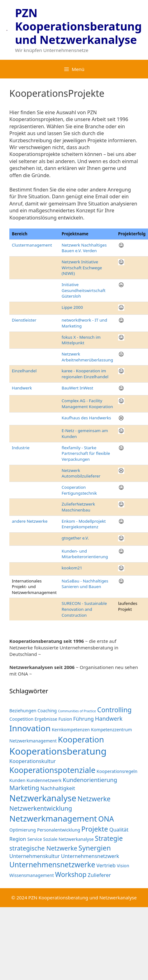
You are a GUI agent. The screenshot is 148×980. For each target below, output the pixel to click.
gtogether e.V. (75, 538)
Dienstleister (24, 320)
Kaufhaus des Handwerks (86, 418)
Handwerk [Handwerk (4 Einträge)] (109, 718)
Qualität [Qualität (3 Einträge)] (119, 829)
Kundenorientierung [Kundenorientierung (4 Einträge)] (90, 780)
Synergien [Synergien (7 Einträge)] (95, 848)
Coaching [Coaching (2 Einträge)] (47, 711)
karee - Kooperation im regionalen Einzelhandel (85, 374)
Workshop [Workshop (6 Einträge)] (71, 874)
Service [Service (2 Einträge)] (35, 839)
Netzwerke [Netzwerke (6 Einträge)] (94, 799)
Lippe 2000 (72, 307)
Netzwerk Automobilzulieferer (81, 473)
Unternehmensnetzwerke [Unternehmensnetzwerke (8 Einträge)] (52, 865)
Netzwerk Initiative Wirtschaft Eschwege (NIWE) (82, 268)
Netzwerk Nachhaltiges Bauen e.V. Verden (84, 248)
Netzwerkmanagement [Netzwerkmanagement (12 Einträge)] (53, 818)
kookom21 (72, 568)
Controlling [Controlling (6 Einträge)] (114, 710)
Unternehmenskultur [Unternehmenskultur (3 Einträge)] (35, 856)
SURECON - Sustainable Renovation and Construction (84, 609)
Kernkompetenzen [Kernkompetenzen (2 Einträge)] (71, 730)
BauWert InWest (77, 388)
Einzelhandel (24, 371)
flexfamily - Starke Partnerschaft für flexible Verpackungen (86, 453)
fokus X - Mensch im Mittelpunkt (81, 340)
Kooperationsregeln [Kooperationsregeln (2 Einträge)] (117, 771)
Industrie (21, 448)
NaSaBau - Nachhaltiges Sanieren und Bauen (85, 584)
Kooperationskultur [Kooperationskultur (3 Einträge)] (33, 761)
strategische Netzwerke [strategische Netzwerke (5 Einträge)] (43, 848)
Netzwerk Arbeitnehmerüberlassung (87, 357)
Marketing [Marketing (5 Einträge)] (24, 788)
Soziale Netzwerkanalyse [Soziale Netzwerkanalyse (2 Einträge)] (69, 839)
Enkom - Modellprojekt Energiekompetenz (84, 524)
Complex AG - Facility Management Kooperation (87, 404)
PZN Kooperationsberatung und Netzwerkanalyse (78, 26)
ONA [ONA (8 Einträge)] (106, 819)
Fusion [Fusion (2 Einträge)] (65, 719)
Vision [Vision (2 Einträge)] (123, 866)
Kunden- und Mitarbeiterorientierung (85, 554)
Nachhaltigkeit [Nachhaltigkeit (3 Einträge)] (58, 788)
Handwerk (22, 388)
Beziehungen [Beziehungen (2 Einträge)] (23, 711)
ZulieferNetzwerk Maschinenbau (78, 507)
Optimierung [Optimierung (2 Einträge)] (23, 830)
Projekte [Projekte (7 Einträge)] (95, 829)
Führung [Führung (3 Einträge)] (84, 719)
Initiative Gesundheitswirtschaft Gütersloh (84, 290)
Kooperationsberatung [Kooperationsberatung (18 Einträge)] (58, 751)
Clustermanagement (32, 245)
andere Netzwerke (30, 521)
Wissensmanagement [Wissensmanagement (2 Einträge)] (32, 875)
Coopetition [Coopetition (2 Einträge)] (21, 719)
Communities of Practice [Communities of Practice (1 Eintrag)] (77, 711)
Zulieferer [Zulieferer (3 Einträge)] (99, 875)
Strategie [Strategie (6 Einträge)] (109, 838)
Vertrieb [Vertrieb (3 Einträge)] (106, 865)
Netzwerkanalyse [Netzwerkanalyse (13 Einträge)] (43, 798)
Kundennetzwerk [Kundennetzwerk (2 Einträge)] (44, 780)
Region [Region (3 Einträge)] (18, 839)
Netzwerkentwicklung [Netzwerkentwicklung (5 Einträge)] (41, 808)
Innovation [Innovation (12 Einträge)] (30, 728)
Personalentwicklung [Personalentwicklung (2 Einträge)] (59, 830)
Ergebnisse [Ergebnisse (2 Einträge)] (46, 719)
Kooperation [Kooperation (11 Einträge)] (81, 739)
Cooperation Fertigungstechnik (79, 490)
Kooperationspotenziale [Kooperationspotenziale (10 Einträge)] (52, 770)
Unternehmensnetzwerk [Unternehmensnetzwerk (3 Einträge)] (90, 856)
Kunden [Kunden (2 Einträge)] (17, 780)
